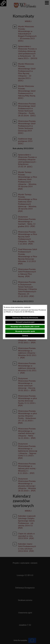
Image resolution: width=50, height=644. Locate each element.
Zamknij (25, 336)
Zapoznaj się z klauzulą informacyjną (25, 318)
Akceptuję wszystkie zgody (25, 331)
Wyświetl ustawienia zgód (25, 322)
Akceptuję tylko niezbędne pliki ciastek (25, 327)
